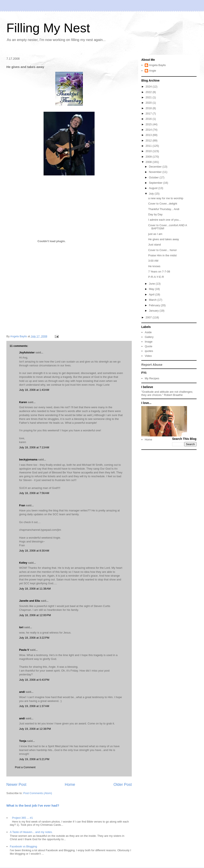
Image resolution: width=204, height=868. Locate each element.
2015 (149, 124)
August (154, 188)
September (156, 183)
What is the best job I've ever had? (33, 805)
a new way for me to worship (166, 198)
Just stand (154, 245)
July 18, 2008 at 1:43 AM (34, 390)
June (152, 284)
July (152, 194)
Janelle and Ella (30, 601)
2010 (149, 151)
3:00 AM (153, 261)
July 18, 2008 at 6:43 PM (34, 680)
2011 (149, 146)
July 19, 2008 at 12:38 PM (35, 729)
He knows (154, 266)
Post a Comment (25, 767)
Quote (148, 346)
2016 (149, 119)
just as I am (155, 234)
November (156, 172)
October (154, 177)
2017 (149, 114)
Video (148, 356)
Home (70, 785)
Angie (152, 71)
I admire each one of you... (164, 220)
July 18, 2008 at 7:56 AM (34, 493)
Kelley (23, 563)
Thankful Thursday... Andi (164, 209)
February (155, 305)
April (152, 294)
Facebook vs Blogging (23, 846)
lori (21, 627)
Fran (22, 505)
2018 (149, 108)
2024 (149, 87)
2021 (149, 97)
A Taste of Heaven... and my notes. (31, 832)
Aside (148, 332)
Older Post (123, 785)
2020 (149, 103)
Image (149, 342)
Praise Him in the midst (162, 255)
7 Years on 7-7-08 (159, 272)
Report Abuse (152, 365)
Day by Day (155, 214)
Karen (23, 402)
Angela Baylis (157, 65)
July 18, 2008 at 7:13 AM (34, 447)
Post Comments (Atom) (38, 793)
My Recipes (152, 378)
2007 (149, 317)
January (154, 311)
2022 (149, 92)
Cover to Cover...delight (163, 204)
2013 (149, 135)
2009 (149, 157)
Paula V (24, 650)
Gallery (149, 337)
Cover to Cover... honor (162, 250)
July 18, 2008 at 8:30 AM (34, 551)
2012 (149, 140)
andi (22, 692)
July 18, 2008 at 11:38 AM (35, 589)
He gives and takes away (164, 239)
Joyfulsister (27, 352)
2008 (149, 162)
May (152, 289)
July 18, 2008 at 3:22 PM (34, 638)
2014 (149, 130)
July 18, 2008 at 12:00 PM (35, 615)
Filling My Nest (48, 28)
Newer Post (16, 785)
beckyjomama (28, 459)
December (156, 167)
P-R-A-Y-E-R (156, 277)
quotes (149, 351)
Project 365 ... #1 (22, 818)
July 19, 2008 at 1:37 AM (34, 706)
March (153, 300)
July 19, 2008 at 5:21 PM (34, 759)
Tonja (23, 741)
